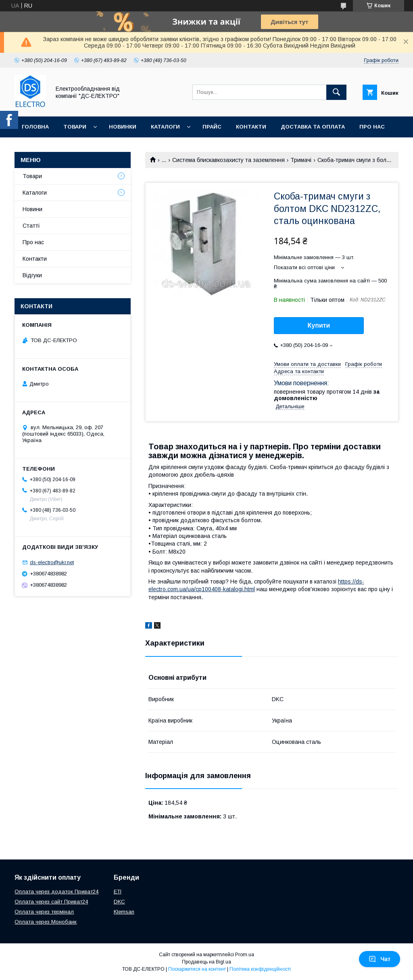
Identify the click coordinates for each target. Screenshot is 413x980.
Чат (380, 959)
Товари (75, 127)
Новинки (123, 127)
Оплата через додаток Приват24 (56, 892)
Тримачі (301, 160)
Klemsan (124, 912)
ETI (118, 892)
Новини (32, 209)
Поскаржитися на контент (197, 969)
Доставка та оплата (313, 127)
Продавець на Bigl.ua (206, 962)
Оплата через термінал (44, 912)
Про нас (372, 127)
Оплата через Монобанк (46, 922)
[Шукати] (336, 92)
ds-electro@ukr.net (52, 562)
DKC (119, 902)
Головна (35, 127)
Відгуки (32, 275)
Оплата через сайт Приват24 (51, 902)
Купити (319, 325)
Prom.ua (245, 955)
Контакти (251, 127)
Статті (31, 226)
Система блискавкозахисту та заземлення (228, 160)
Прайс (212, 127)
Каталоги (165, 127)
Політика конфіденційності (260, 969)
